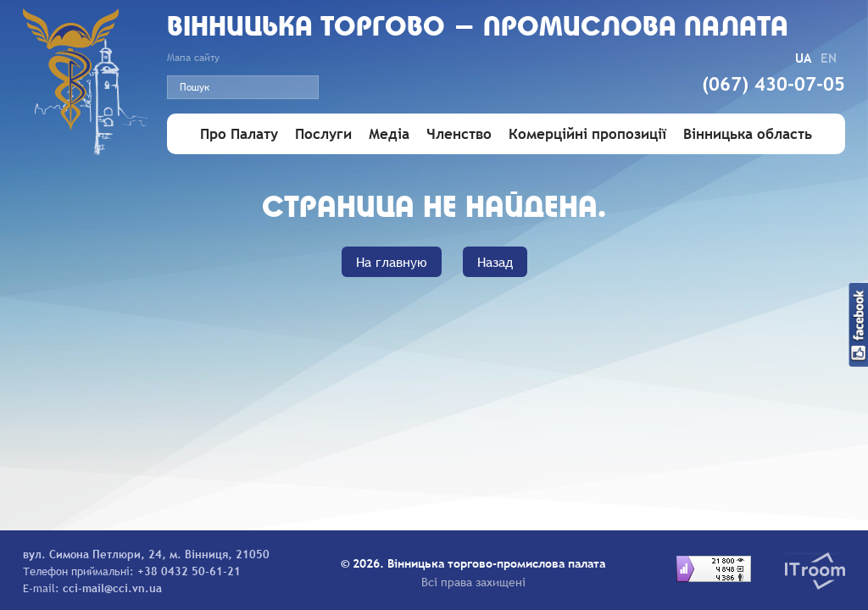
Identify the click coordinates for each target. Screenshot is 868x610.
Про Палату (239, 134)
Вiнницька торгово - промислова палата (478, 28)
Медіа (389, 134)
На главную (392, 262)
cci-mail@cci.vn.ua (112, 588)
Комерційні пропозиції (587, 134)
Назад (495, 262)
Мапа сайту (193, 58)
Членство (459, 134)
